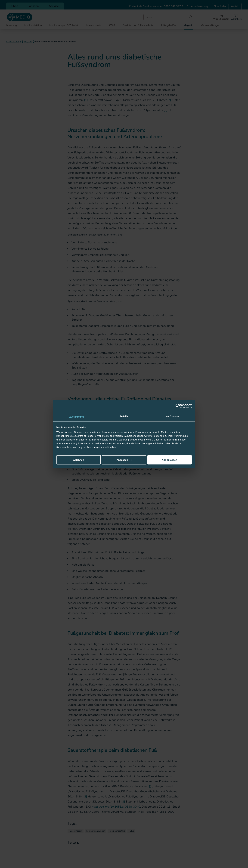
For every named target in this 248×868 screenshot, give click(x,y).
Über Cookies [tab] (171, 416)
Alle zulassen (169, 460)
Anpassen (124, 460)
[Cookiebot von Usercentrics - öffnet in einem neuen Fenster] (178, 406)
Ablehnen (79, 460)
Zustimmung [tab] (77, 417)
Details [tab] (124, 416)
